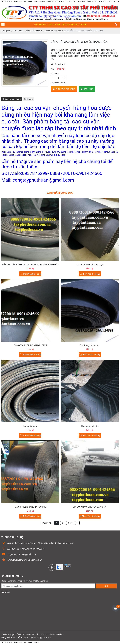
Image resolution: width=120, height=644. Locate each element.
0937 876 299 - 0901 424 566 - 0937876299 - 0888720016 (60, 24)
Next (70, 523)
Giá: (52, 69)
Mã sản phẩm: (57, 64)
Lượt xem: (55, 83)
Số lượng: (55, 74)
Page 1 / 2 (47, 523)
